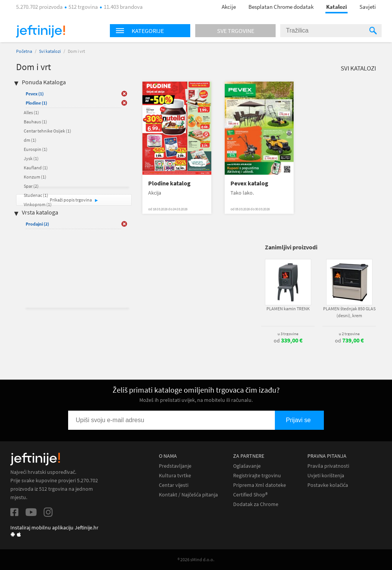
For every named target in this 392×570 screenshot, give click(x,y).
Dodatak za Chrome (256, 504)
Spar (31, 186)
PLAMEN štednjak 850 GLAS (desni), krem (349, 312)
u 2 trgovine (349, 334)
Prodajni (37, 224)
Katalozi (336, 7)
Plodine (36, 103)
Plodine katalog (169, 183)
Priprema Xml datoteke (260, 485)
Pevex (35, 94)
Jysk (31, 158)
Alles (31, 112)
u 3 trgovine (288, 334)
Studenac (36, 195)
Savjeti (368, 7)
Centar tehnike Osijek (47, 131)
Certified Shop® (250, 495)
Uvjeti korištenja (326, 476)
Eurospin (36, 149)
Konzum (35, 177)
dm (30, 140)
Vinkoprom (38, 204)
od (288, 341)
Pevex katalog (249, 183)
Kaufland (36, 168)
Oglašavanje (247, 466)
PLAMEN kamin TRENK (288, 309)
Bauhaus (35, 122)
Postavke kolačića (328, 485)
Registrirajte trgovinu (257, 476)
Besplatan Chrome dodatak (281, 7)
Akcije (229, 7)
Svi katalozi (50, 51)
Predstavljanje (175, 466)
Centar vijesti (174, 485)
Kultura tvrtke (175, 476)
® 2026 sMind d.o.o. (196, 559)
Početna (24, 51)
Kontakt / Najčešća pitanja (188, 495)
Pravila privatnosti (328, 466)
